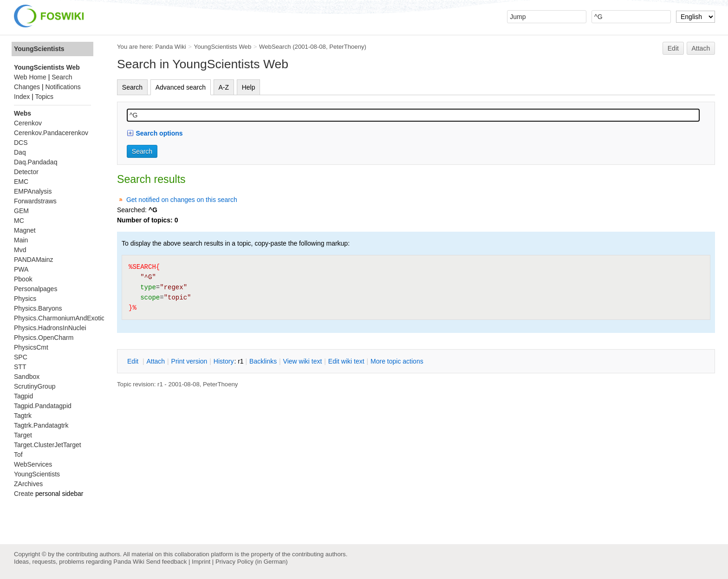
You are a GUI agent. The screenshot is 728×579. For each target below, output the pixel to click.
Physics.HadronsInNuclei (50, 328)
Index (22, 97)
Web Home (30, 77)
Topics (44, 97)
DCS (21, 143)
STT (20, 367)
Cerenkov (28, 123)
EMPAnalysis (33, 191)
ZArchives (28, 484)
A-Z (224, 87)
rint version (189, 361)
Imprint (201, 562)
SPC (21, 357)
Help (249, 87)
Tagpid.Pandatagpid (43, 406)
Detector (26, 172)
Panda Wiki (171, 47)
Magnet (25, 230)
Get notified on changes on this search (182, 200)
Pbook (23, 279)
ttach (156, 361)
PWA (21, 269)
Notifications (63, 87)
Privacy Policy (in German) (252, 562)
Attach (701, 48)
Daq (20, 152)
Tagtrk (23, 416)
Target (23, 435)
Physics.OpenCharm (44, 338)
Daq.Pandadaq (36, 162)
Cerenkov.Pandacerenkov (51, 133)
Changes (27, 87)
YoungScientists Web (223, 47)
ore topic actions (397, 361)
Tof (18, 455)
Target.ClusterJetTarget (48, 445)
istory (224, 361)
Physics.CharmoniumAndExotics (61, 318)
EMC (21, 182)
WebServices (33, 464)
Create (24, 494)
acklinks (263, 361)
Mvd (20, 250)
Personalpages (36, 289)
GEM (21, 211)
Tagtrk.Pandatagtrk (41, 425)
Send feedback (166, 562)
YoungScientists (39, 49)
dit (134, 361)
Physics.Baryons (38, 308)
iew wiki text (303, 361)
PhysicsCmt (31, 347)
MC (19, 221)
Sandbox (27, 377)
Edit (673, 48)
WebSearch (275, 47)
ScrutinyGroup (35, 386)
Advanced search (181, 87)
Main (21, 240)
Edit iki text (346, 361)
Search (132, 87)
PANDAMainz (34, 260)
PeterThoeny (347, 47)
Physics (25, 299)
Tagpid (23, 396)
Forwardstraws (35, 201)
